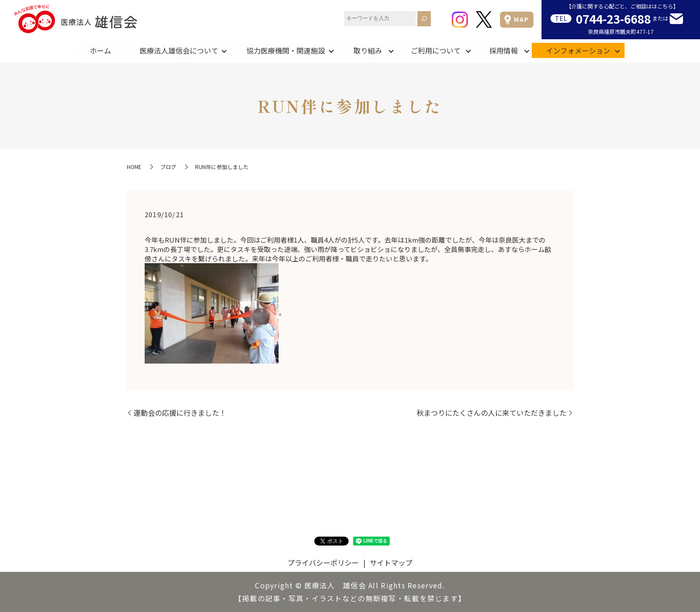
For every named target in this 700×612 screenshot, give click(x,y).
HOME (134, 167)
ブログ (168, 167)
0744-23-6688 (613, 19)
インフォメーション (579, 50)
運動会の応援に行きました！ (180, 413)
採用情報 (504, 50)
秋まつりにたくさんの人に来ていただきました (492, 413)
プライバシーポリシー (323, 562)
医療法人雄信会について (179, 50)
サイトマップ (391, 562)
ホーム (100, 50)
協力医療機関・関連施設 (286, 50)
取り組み (368, 50)
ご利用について (436, 50)
